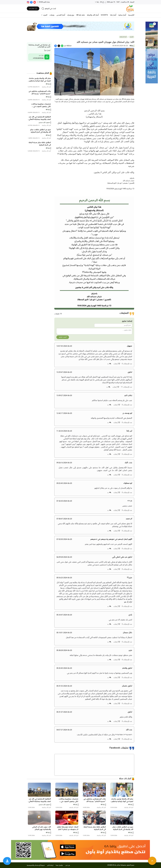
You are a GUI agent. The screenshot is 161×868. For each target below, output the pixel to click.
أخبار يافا (113, 15)
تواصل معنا (59, 865)
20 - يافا (100, 2)
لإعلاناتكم (50, 865)
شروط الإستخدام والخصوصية (36, 865)
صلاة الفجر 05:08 (44, 2)
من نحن (68, 865)
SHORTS (104, 15)
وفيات (52, 15)
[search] (49, 9)
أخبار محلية (122, 15)
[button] (154, 24)
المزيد (45, 15)
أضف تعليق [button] (63, 337)
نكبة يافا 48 (80, 15)
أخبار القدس (61, 15)
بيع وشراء (71, 15)
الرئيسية (131, 15)
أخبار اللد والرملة (93, 15)
